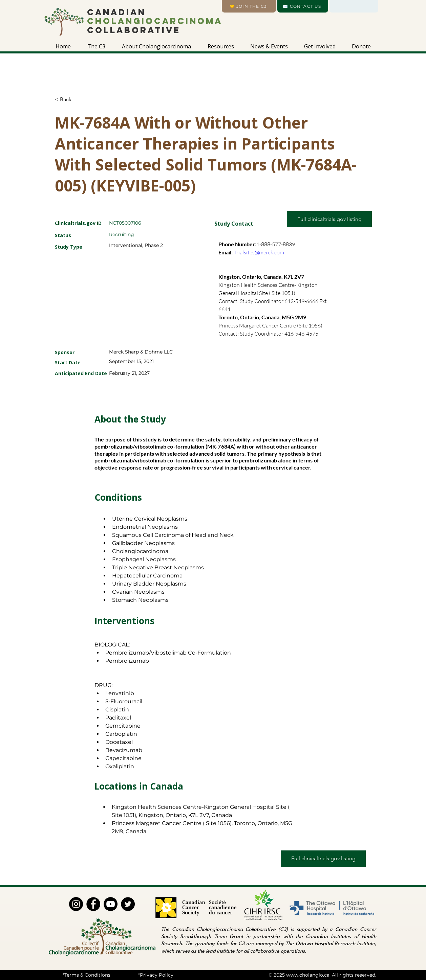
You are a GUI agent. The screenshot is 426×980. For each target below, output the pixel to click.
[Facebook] (93, 904)
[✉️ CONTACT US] (303, 6)
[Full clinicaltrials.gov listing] (329, 219)
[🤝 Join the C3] (249, 6)
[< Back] (79, 100)
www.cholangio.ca (308, 975)
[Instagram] (76, 904)
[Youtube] (111, 904)
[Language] (354, 6)
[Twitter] (128, 904)
